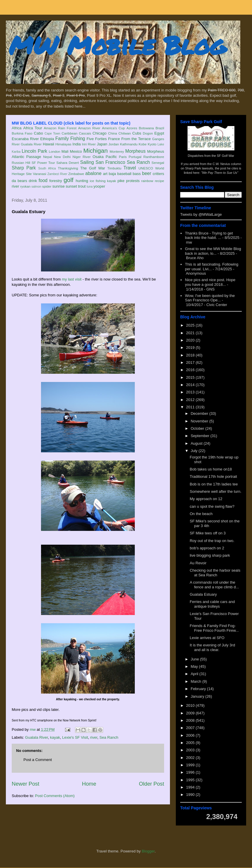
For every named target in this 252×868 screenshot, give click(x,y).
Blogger (148, 851)
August (197, 443)
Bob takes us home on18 (211, 469)
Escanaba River (25, 139)
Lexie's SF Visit (75, 737)
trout (82, 186)
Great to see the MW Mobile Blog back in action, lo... (213, 251)
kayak (111, 181)
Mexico (76, 151)
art (105, 174)
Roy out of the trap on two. (212, 541)
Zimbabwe (76, 174)
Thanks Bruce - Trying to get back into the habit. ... (209, 236)
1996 (191, 772)
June (195, 659)
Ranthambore (154, 157)
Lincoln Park (34, 151)
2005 (191, 743)
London (54, 151)
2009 (191, 713)
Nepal (48, 157)
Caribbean (69, 133)
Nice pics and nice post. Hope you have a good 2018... (210, 282)
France (114, 139)
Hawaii (48, 144)
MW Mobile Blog (117, 45)
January (198, 696)
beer (147, 173)
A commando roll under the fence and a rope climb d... (214, 585)
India (76, 144)
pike (121, 181)
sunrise (59, 186)
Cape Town (52, 134)
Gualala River (31, 144)
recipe (159, 181)
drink (33, 181)
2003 (191, 750)
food (43, 180)
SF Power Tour (43, 163)
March (197, 681)
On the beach (201, 514)
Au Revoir (198, 563)
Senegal (158, 163)
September (201, 436)
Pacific (111, 157)
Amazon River (89, 128)
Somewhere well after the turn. (215, 491)
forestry (56, 181)
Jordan (114, 144)
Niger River (82, 157)
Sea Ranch (138, 162)
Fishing (78, 139)
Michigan (95, 151)
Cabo (39, 133)
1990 (191, 795)
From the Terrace (136, 139)
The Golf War (93, 168)
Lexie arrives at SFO (207, 638)
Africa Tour (33, 128)
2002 (191, 758)
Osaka (98, 157)
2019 (191, 348)
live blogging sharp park (210, 555)
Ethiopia (47, 139)
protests (133, 181)
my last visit (72, 279)
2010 (191, 705)
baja (112, 174)
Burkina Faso (22, 133)
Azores (132, 128)
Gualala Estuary (203, 594)
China (113, 133)
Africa (17, 128)
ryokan (25, 186)
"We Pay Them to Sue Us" (220, 173)
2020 (191, 340)
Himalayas (63, 144)
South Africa (47, 168)
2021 (191, 333)
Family (62, 139)
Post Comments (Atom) (55, 796)
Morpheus (135, 151)
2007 (191, 728)
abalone (93, 173)
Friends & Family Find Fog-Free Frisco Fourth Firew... (214, 628)
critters (158, 174)
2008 (191, 720)
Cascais (85, 133)
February (199, 689)
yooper (99, 186)
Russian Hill (21, 163)
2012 (191, 400)
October (198, 428)
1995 (191, 780)
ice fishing (98, 181)
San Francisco (110, 162)
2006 (191, 735)
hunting (82, 181)
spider (47, 186)
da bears (19, 181)
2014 (191, 385)
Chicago (100, 133)
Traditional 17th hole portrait (213, 477)
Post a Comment (38, 760)
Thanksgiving (68, 168)
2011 (191, 407)
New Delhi (62, 157)
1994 (191, 787)
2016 (191, 370)
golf (69, 180)
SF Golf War (225, 156)
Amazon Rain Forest (60, 128)
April (195, 674)
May (195, 666)
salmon (36, 187)
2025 (191, 325)
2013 (191, 392)
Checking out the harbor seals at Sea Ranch (215, 573)
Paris (123, 157)
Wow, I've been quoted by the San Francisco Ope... (210, 298)
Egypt (159, 133)
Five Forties (97, 139)
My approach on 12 (206, 499)
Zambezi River (57, 174)
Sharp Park (24, 168)
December (200, 413)
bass (137, 174)
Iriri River (89, 144)
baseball (124, 174)
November (200, 421)
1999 (191, 765)
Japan (102, 144)
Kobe (143, 144)
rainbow (147, 181)
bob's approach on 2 (207, 548)
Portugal (135, 157)
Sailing (87, 162)
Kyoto (152, 144)
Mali (65, 151)
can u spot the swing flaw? (212, 506)
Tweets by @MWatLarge (201, 214)
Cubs (137, 133)
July (195, 451)
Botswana (146, 128)
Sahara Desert (68, 163)
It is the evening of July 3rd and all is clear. (212, 647)
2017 (191, 362)
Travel (130, 168)
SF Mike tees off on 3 (208, 533)
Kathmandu (129, 144)
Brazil (160, 128)
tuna (90, 187)
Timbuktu (114, 168)
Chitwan (125, 133)
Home (89, 784)
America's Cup (113, 128)
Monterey (117, 151)
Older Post (151, 784)
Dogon (148, 133)
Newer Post (25, 784)
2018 (191, 355)
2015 (191, 377)
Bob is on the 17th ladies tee (214, 484)
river (15, 186)
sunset (71, 186)
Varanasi (39, 174)
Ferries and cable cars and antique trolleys (212, 604)
